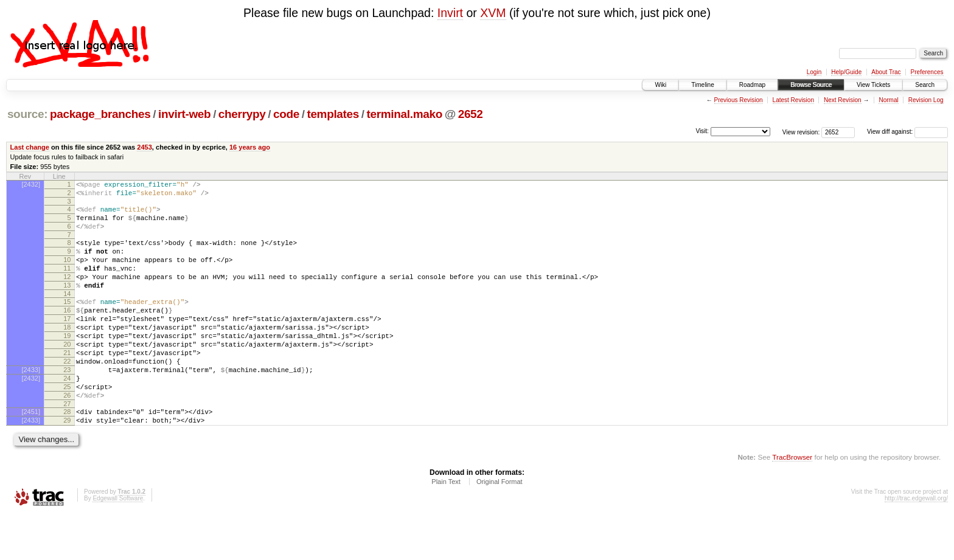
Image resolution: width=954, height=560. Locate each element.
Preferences (927, 72)
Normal (888, 100)
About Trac (886, 72)
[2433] (31, 404)
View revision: (801, 132)
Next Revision (843, 100)
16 (67, 332)
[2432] (31, 184)
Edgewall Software (118, 544)
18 (67, 353)
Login (814, 72)
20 (67, 373)
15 (67, 322)
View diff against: (907, 132)
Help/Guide (846, 72)
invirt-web (184, 114)
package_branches (100, 114)
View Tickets (873, 85)
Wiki (660, 85)
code (286, 114)
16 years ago (250, 147)
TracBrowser (792, 503)
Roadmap (752, 85)
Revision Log (926, 100)
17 (67, 342)
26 (67, 435)
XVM (493, 13)
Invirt (450, 13)
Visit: (702, 131)
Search (925, 85)
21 (67, 384)
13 (67, 303)
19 (67, 363)
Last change (30, 147)
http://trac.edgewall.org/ (916, 544)
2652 (471, 114)
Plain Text (446, 527)
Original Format (500, 527)
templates (333, 114)
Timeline (702, 85)
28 (67, 454)
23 (67, 404)
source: (27, 114)
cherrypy (242, 114)
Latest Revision (793, 100)
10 (67, 272)
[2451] (31, 454)
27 (67, 446)
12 (67, 293)
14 (67, 314)
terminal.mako (405, 114)
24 (67, 415)
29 (67, 464)
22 (67, 394)
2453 (144, 147)
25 (67, 425)
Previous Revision (739, 100)
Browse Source (811, 85)
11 (67, 283)
